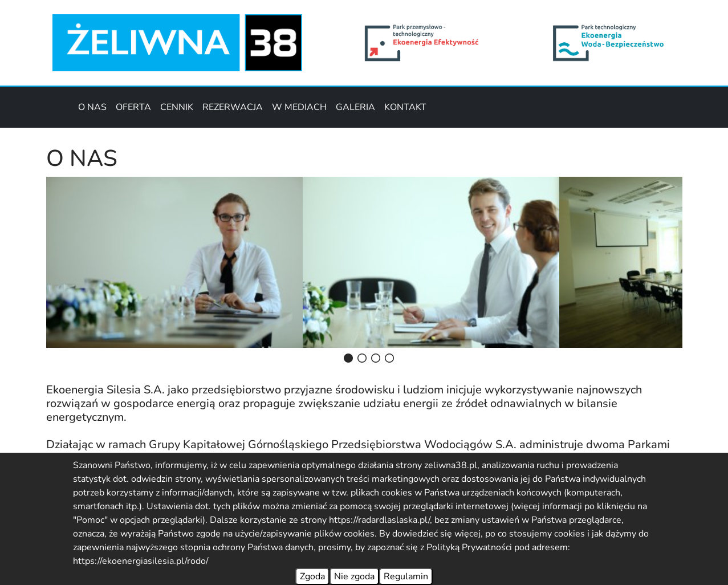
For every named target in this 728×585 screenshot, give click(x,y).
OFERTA (133, 107)
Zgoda (312, 576)
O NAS (92, 107)
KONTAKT (405, 107)
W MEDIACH (299, 107)
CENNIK (177, 107)
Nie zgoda (354, 576)
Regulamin (406, 576)
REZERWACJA (233, 107)
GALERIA (355, 107)
